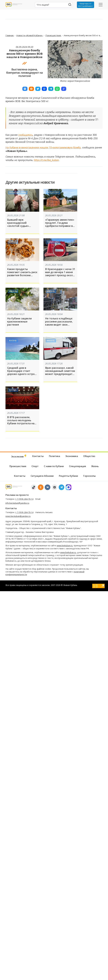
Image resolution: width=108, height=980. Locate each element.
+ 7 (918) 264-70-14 (24, 499)
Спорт (35, 466)
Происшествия (53, 35)
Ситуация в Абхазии (42, 476)
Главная (10, 35)
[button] (25, 89)
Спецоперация (77, 466)
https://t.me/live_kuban (46, 160)
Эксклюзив (19, 456)
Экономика (72, 456)
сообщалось (26, 135)
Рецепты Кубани (68, 476)
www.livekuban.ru (65, 546)
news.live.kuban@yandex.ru (18, 516)
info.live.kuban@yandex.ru (17, 503)
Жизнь (13, 242)
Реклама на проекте (17, 495)
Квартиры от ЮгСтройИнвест (86, 5)
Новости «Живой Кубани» (30, 35)
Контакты (38, 456)
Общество (53, 192)
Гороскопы (89, 476)
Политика (54, 456)
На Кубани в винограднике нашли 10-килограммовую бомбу (43, 147)
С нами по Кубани (54, 466)
